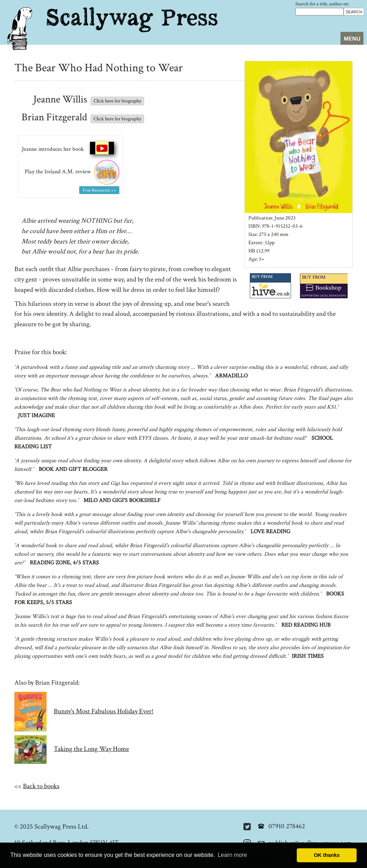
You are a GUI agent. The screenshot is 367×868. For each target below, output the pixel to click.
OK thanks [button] (327, 855)
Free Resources (96, 190)
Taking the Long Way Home (91, 749)
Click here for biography (117, 101)
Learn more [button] (232, 855)
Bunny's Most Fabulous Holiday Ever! (104, 711)
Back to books (41, 786)
